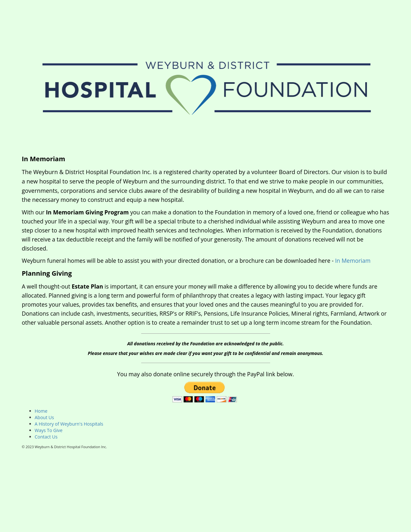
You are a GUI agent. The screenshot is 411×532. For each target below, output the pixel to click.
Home (41, 411)
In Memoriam (353, 261)
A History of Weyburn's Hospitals (69, 424)
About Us (44, 417)
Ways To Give (49, 430)
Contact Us (46, 437)
